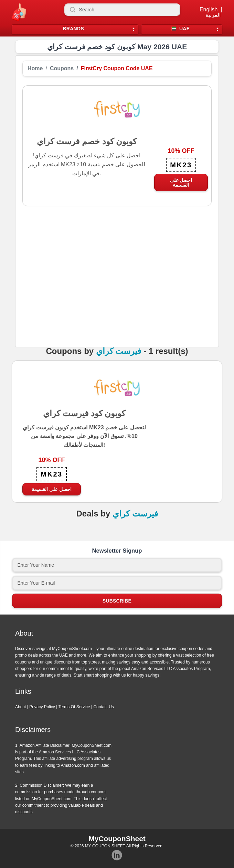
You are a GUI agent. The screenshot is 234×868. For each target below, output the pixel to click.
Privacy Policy (42, 707)
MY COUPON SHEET (105, 846)
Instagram (117, 855)
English (209, 10)
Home (35, 69)
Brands (73, 29)
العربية (213, 15)
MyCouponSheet (117, 839)
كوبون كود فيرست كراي (84, 413)
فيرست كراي (119, 351)
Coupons (62, 69)
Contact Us (103, 707)
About (20, 707)
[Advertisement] (117, 286)
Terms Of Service (74, 707)
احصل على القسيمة (181, 182)
